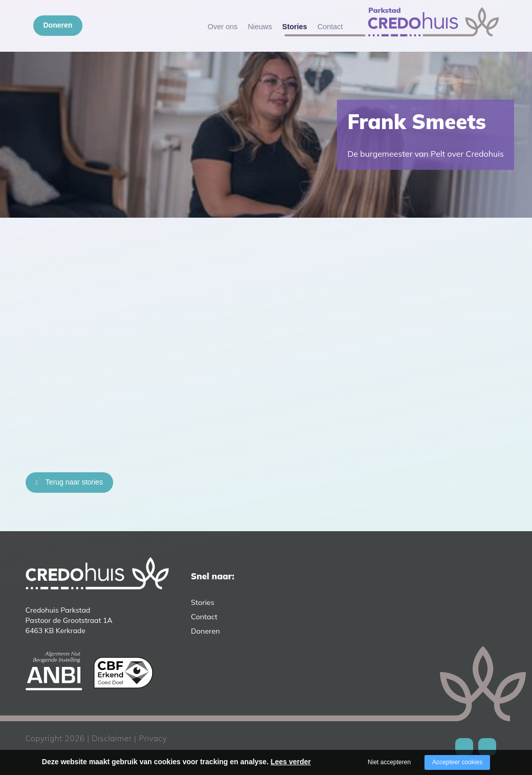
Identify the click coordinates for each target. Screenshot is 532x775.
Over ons (223, 27)
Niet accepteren (389, 762)
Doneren (58, 25)
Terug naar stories (74, 482)
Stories (295, 27)
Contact (330, 27)
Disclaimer (112, 738)
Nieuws (260, 27)
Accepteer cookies (457, 762)
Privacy (153, 738)
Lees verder (291, 762)
